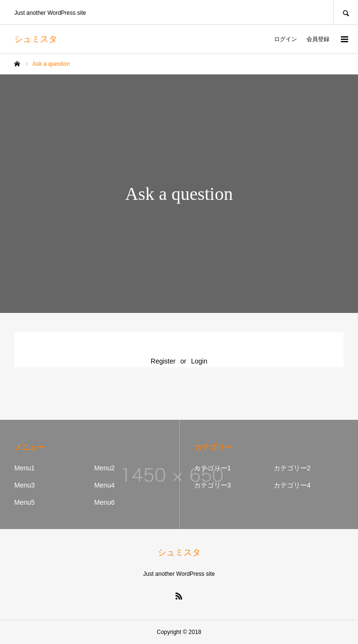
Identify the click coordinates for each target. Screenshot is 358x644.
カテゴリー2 (292, 468)
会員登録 (318, 39)
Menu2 (105, 468)
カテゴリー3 (213, 485)
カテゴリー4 (292, 485)
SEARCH (346, 12)
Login (199, 361)
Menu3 (25, 485)
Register (163, 361)
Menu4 (105, 485)
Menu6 (105, 502)
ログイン (286, 39)
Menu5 (25, 502)
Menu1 (25, 468)
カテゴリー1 (213, 468)
